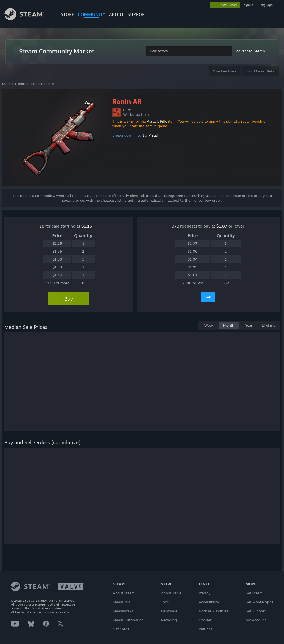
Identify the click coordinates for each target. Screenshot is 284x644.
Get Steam (254, 593)
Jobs (165, 602)
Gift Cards (121, 629)
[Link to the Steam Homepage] (28, 15)
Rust (33, 84)
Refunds (206, 629)
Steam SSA (122, 602)
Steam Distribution (128, 620)
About (116, 14)
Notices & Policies (213, 611)
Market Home (14, 84)
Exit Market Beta (260, 71)
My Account (256, 620)
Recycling (169, 620)
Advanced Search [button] (250, 51)
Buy (69, 299)
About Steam (124, 593)
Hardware (169, 611)
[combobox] (189, 51)
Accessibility (209, 602)
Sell (208, 297)
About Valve (171, 593)
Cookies (205, 620)
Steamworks (123, 611)
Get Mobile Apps (259, 602)
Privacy (205, 593)
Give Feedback (225, 71)
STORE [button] (67, 14)
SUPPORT (137, 14)
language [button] (266, 5)
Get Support (256, 611)
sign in (248, 5)
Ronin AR (49, 84)
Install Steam (229, 5)
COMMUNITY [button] (92, 14)
